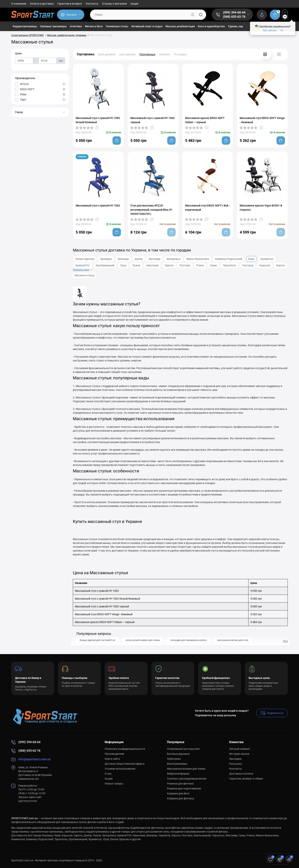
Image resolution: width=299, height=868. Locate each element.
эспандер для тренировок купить (189, 640)
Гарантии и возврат (70, 4)
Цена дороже (127, 54)
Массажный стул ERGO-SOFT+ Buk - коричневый (208, 208)
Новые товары (114, 784)
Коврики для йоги (178, 793)
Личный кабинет (240, 749)
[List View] (279, 54)
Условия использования (120, 769)
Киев (251, 259)
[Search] (193, 15)
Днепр (139, 259)
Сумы (213, 265)
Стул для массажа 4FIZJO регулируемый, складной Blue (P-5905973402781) (152, 210)
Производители (114, 754)
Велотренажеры (177, 764)
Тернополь (230, 265)
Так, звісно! (270, 30)
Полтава (185, 265)
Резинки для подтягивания (184, 789)
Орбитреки (174, 759)
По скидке (180, 54)
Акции (134, 4)
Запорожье (173, 259)
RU (285, 16)
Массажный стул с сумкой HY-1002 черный (153, 120)
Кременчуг (267, 259)
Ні (282, 30)
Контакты (92, 4)
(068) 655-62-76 (234, 17)
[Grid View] (265, 54)
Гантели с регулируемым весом (187, 779)
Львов (136, 265)
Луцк (123, 265)
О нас (108, 774)
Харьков (265, 265)
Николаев (152, 265)
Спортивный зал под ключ (184, 749)
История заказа (239, 754)
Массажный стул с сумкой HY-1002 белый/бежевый (98, 120)
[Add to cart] (117, 141)
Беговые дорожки (178, 754)
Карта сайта (112, 759)
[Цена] (24, 61)
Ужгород (248, 265)
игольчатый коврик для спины (143, 640)
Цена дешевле (107, 54)
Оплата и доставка (42, 4)
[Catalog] (71, 15)
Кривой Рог (83, 265)
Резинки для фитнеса (180, 784)
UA (285, 12)
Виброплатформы (178, 774)
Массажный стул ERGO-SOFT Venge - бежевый (262, 120)
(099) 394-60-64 (234, 12)
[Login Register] (262, 15)
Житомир (154, 259)
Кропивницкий (105, 265)
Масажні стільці (84, 275)
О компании (19, 4)
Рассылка (236, 764)
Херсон (280, 265)
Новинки (165, 54)
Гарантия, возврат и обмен (246, 779)
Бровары (106, 259)
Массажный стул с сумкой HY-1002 (98, 206)
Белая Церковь (85, 259)
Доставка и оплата (241, 774)
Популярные (147, 54)
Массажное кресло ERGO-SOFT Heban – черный (205, 120)
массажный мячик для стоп (233, 640)
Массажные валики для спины (186, 769)
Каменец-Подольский (229, 259)
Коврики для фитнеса (181, 798)
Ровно (200, 265)
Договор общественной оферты (125, 764)
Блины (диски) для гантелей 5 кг (98, 640)
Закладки (235, 759)
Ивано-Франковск (198, 259)
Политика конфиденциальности (125, 749)
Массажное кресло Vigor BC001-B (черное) (261, 208)
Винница (123, 259)
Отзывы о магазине (114, 4)
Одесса (169, 265)
